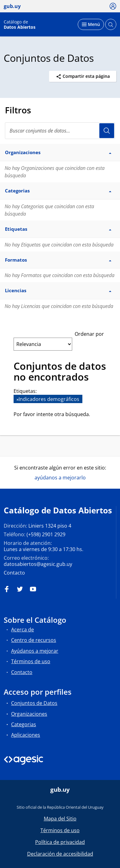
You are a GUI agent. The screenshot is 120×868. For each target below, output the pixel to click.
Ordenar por (89, 334)
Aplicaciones (26, 735)
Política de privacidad (60, 842)
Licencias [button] (58, 290)
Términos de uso (31, 661)
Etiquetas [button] (58, 229)
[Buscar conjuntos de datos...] (60, 131)
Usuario (107, 131)
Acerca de (23, 630)
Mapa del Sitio (60, 819)
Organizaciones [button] (58, 152)
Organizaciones (29, 714)
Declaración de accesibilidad (60, 854)
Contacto (14, 573)
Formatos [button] (58, 260)
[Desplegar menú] (91, 24)
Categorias (24, 724)
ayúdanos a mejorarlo (60, 478)
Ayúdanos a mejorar (35, 651)
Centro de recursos (34, 640)
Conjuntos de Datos (34, 703)
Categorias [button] (58, 191)
